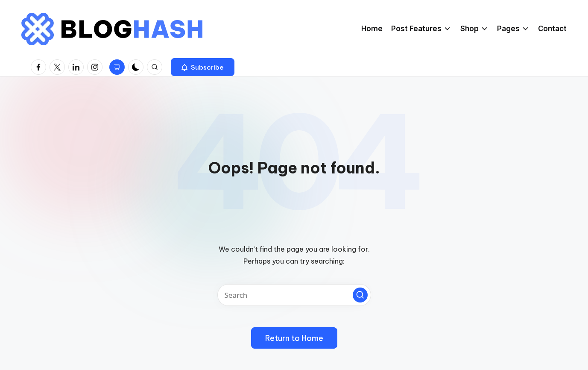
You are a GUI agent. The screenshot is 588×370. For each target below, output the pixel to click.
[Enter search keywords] (294, 295)
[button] (203, 67)
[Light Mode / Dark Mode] (136, 67)
